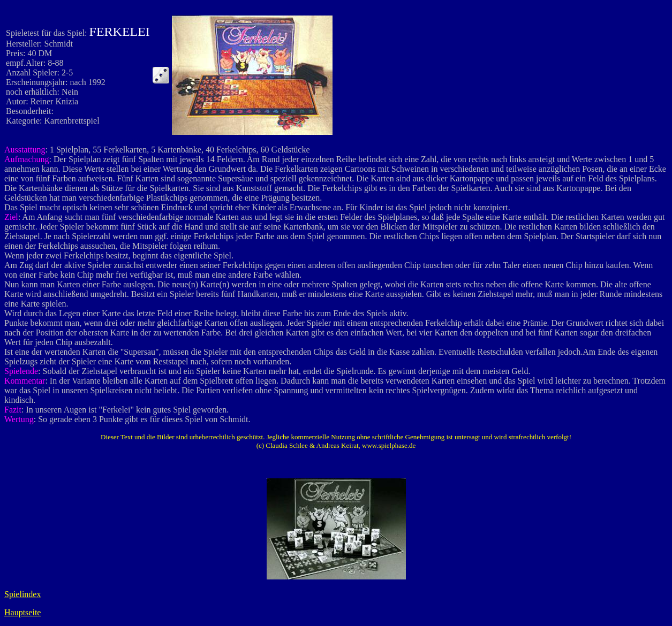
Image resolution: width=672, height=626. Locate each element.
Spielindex (22, 594)
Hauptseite (22, 612)
